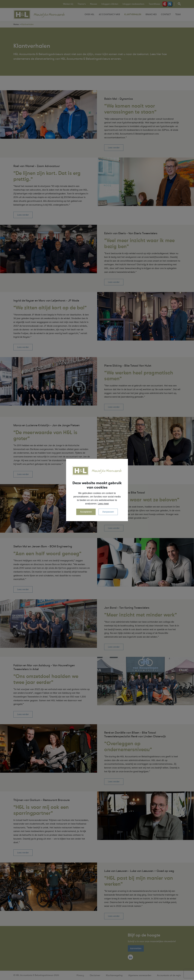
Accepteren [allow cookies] (86, 512)
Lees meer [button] (103, 504)
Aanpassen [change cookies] (108, 512)
